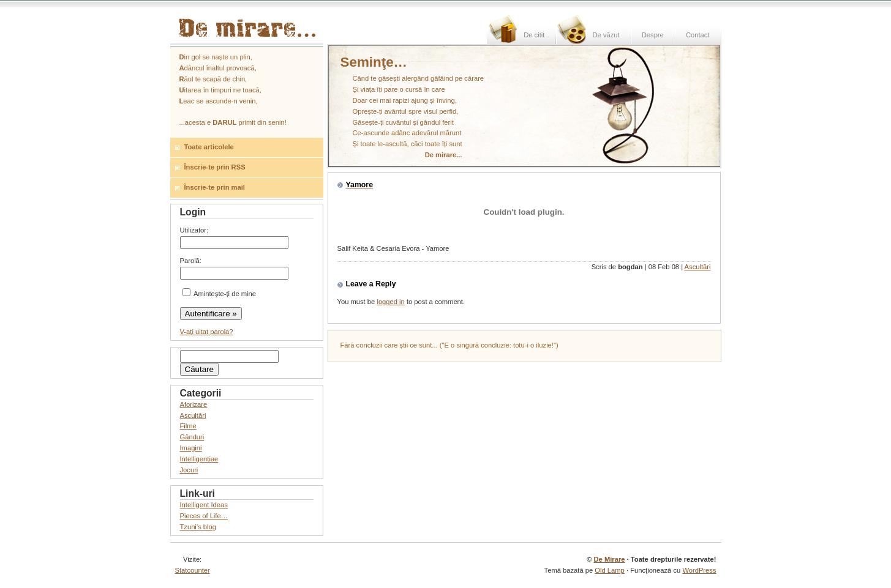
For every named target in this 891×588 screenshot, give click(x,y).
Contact (698, 35)
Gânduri (192, 437)
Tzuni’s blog (198, 527)
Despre (653, 35)
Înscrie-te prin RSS (215, 167)
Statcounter (193, 570)
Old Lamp (610, 570)
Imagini (191, 448)
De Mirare (609, 559)
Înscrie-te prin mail (215, 187)
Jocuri (189, 470)
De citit (534, 35)
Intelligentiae (199, 459)
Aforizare (194, 404)
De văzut (606, 35)
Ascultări (698, 267)
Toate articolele (209, 147)
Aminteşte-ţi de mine (219, 294)
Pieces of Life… (204, 516)
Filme (188, 426)
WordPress (699, 570)
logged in (390, 302)
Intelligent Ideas (204, 505)
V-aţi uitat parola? (207, 332)
